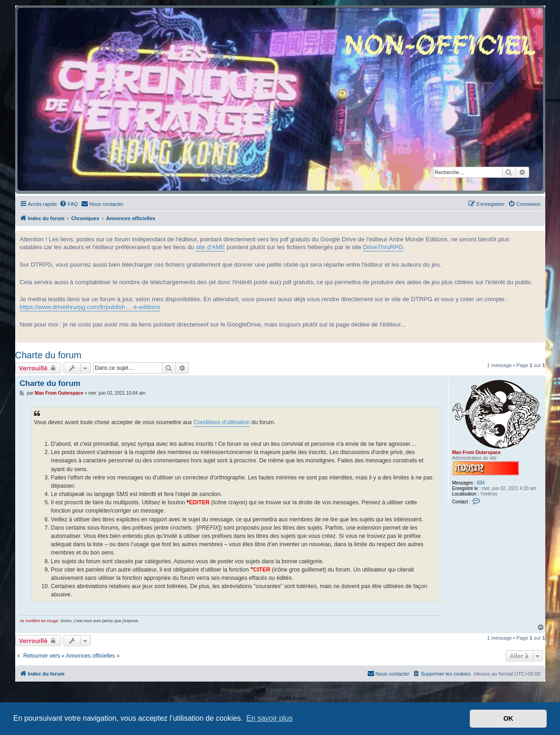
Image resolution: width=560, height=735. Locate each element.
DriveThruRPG (383, 247)
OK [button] (508, 718)
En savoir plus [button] (269, 718)
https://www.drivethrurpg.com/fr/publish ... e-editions (90, 307)
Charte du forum (49, 355)
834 (481, 483)
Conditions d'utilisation (222, 422)
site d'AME (211, 247)
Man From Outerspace (477, 452)
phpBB (259, 690)
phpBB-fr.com (292, 698)
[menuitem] (69, 204)
